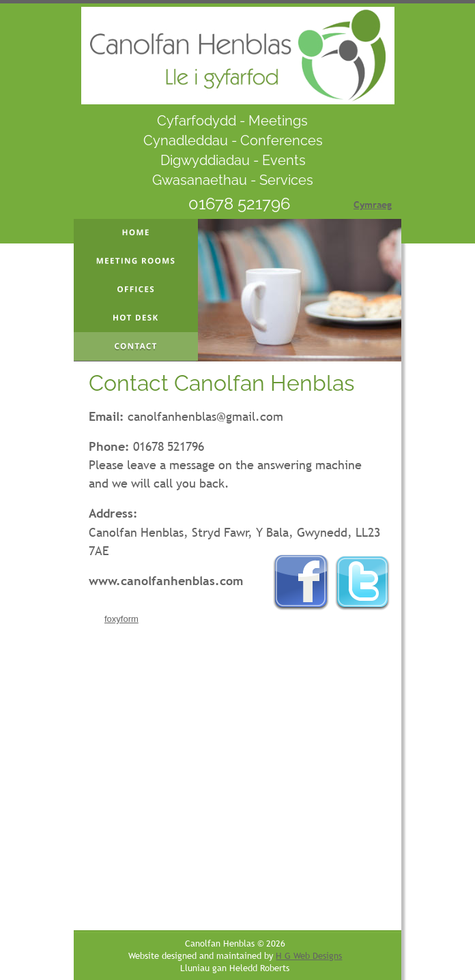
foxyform (121, 619)
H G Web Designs (309, 955)
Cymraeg (373, 205)
